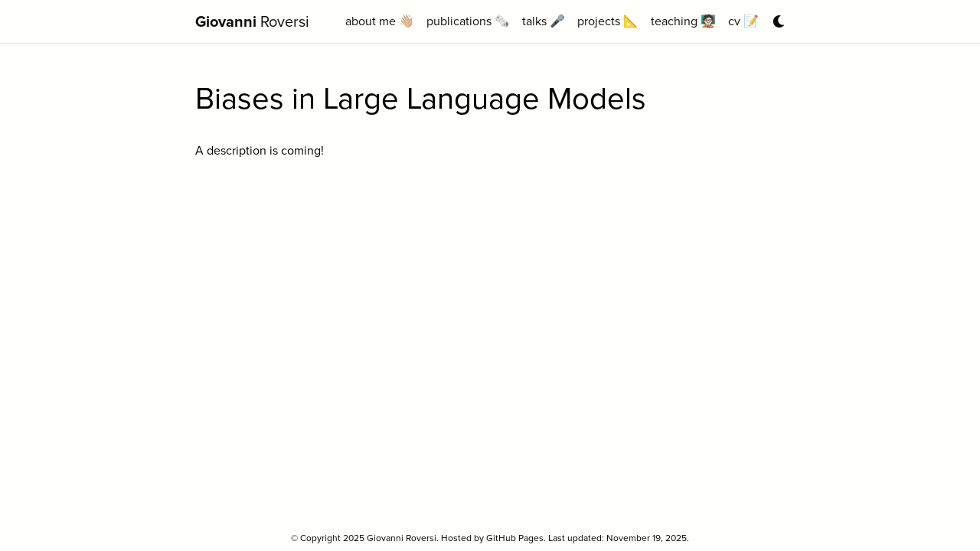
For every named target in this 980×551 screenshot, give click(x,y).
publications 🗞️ (468, 21)
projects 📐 (608, 21)
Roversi (252, 21)
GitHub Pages (515, 538)
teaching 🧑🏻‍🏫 (683, 21)
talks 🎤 (544, 21)
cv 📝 (743, 21)
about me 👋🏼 (380, 21)
